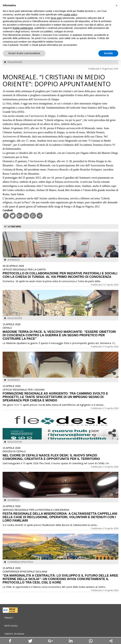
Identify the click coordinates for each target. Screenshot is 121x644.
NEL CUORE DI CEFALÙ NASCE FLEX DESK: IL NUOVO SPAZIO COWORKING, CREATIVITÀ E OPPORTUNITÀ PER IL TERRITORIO (60, 454)
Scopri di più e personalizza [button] (24, 53)
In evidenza (14, 260)
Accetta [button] (108, 53)
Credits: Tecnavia (14, 634)
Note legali (11, 626)
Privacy (9, 618)
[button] (117, 6)
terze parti (56, 18)
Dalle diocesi (15, 62)
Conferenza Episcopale (20, 562)
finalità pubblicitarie (23, 28)
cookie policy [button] (70, 15)
